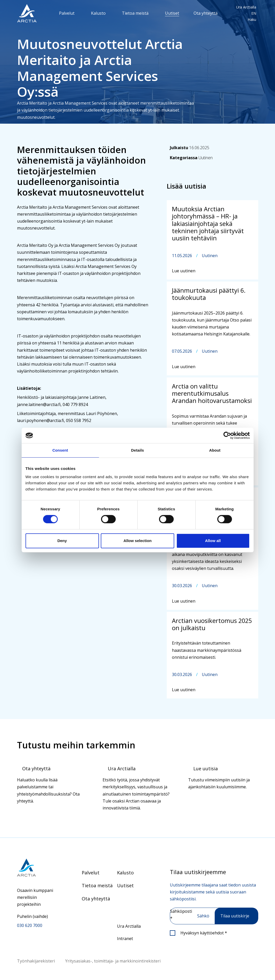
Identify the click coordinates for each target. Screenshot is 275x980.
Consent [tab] (60, 450)
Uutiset (172, 13)
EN (254, 13)
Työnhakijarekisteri (36, 961)
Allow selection (137, 541)
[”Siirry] (27, 13)
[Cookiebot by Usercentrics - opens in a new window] (227, 435)
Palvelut (67, 13)
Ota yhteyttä (206, 13)
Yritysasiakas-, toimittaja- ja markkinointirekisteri (113, 961)
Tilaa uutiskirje (235, 916)
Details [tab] (138, 450)
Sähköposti (181, 915)
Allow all (213, 541)
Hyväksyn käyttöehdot (204, 933)
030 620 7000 (30, 925)
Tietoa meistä (135, 13)
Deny (62, 541)
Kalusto (98, 13)
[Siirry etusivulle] (36, 868)
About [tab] (215, 450)
